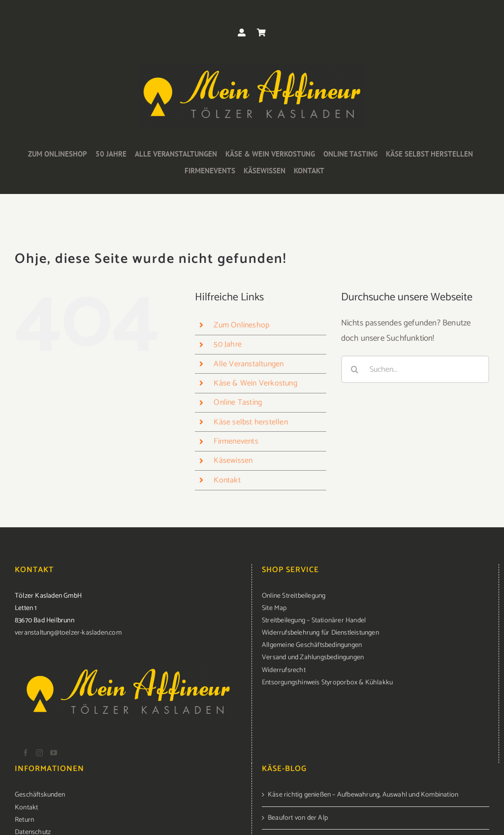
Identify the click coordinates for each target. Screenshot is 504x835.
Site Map (274, 608)
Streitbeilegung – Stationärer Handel (314, 621)
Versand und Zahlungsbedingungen (313, 658)
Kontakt (227, 480)
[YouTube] (54, 753)
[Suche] (355, 369)
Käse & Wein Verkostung (255, 383)
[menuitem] (375, 596)
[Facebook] (26, 753)
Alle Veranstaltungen (249, 364)
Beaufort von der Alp (298, 818)
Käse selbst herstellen (251, 422)
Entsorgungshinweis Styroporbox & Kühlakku (327, 683)
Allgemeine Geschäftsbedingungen (312, 645)
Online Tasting (238, 402)
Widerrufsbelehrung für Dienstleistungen (320, 633)
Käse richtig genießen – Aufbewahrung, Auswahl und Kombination (363, 795)
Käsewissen (233, 461)
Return (24, 820)
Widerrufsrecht (284, 670)
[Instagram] (39, 753)
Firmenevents (236, 441)
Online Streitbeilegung (294, 596)
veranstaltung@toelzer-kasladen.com (68, 633)
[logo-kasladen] (252, 68)
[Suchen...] (415, 369)
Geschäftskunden (40, 795)
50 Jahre (228, 344)
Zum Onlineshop (241, 325)
